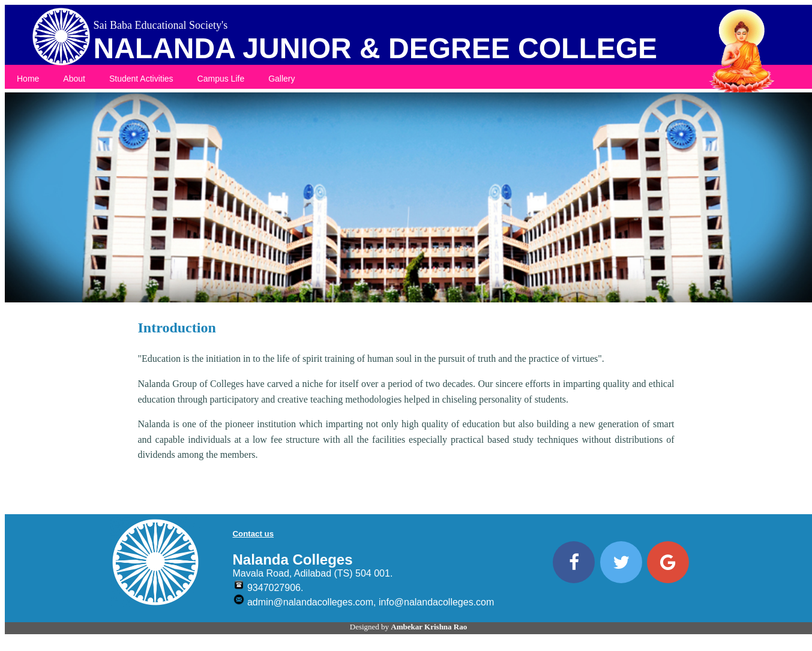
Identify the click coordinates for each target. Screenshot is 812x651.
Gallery (281, 79)
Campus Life (221, 79)
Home (28, 79)
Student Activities (141, 79)
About (74, 79)
